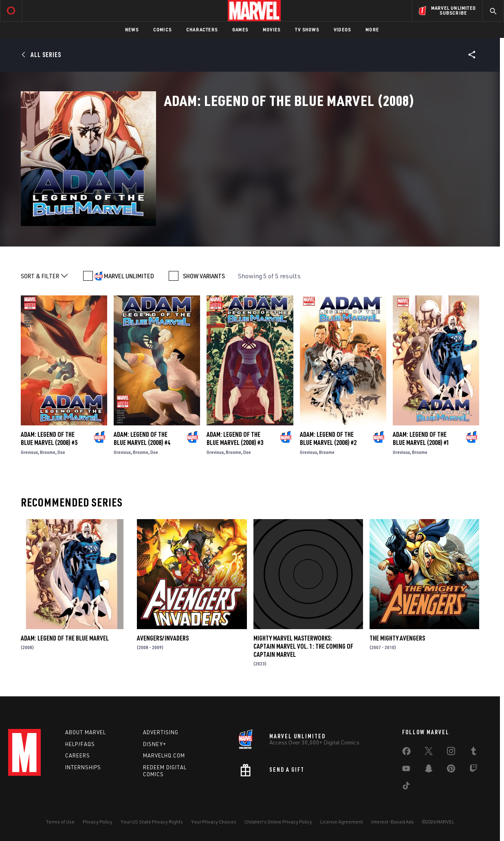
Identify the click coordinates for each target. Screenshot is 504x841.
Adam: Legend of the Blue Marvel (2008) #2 (328, 438)
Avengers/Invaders (163, 638)
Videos (342, 30)
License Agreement (342, 822)
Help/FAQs (80, 744)
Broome (48, 452)
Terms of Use (60, 822)
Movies (272, 30)
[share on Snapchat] (429, 770)
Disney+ (155, 744)
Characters (202, 30)
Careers (78, 755)
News (132, 30)
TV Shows (307, 30)
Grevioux (29, 452)
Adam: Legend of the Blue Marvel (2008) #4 (142, 438)
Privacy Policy (98, 822)
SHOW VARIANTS (204, 276)
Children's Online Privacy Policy (278, 822)
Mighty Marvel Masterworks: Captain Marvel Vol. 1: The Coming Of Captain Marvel (303, 646)
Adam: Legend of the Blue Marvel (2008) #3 (235, 438)
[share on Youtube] (406, 770)
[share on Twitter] (429, 753)
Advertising (161, 732)
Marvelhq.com (164, 755)
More (372, 30)
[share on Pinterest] (451, 770)
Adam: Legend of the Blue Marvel (65, 638)
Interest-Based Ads (393, 822)
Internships (83, 767)
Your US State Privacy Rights (152, 822)
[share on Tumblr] (473, 753)
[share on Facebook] (406, 753)
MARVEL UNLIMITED (129, 276)
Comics (162, 30)
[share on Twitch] (473, 770)
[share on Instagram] (451, 753)
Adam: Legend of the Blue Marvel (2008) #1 (421, 438)
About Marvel (86, 732)
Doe (61, 452)
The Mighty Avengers (397, 638)
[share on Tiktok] (406, 787)
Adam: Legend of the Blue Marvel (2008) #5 (49, 438)
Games (240, 30)
